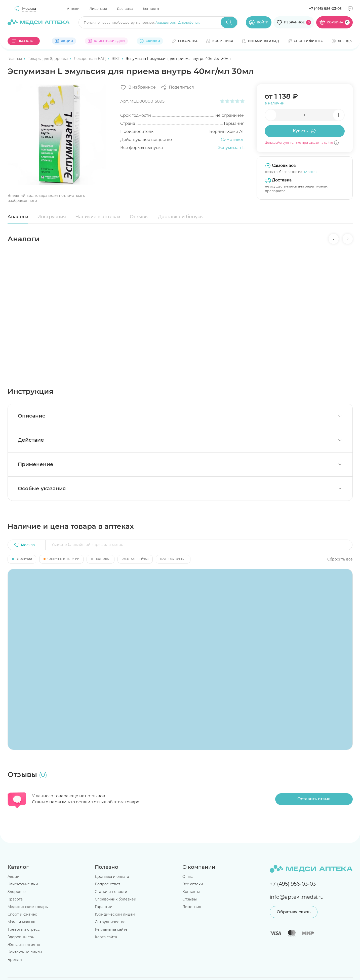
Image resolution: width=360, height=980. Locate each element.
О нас (188, 877)
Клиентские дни (23, 884)
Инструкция (52, 217)
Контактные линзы (25, 952)
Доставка (125, 9)
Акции (14, 877)
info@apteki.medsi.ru (297, 897)
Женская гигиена (24, 945)
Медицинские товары (28, 907)
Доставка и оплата (112, 877)
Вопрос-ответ (108, 884)
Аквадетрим (166, 22)
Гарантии (104, 907)
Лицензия (98, 9)
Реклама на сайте (111, 929)
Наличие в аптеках (98, 217)
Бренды (15, 960)
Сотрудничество (110, 922)
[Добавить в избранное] (138, 87)
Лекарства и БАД (90, 59)
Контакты (151, 9)
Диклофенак (189, 22)
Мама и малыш (21, 922)
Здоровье (17, 892)
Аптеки (73, 9)
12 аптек (311, 172)
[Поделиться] (177, 87)
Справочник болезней (116, 899)
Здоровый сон (21, 937)
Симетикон (233, 140)
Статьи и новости (111, 892)
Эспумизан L (231, 148)
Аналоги (18, 217)
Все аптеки (193, 884)
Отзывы (139, 217)
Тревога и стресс (24, 929)
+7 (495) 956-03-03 (325, 9)
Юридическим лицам (115, 914)
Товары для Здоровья (48, 59)
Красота (15, 899)
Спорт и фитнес (22, 914)
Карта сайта (106, 937)
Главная (15, 59)
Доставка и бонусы (181, 217)
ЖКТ (116, 59)
